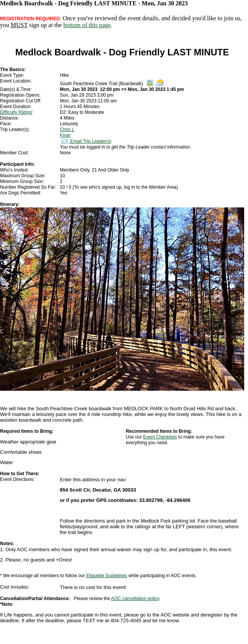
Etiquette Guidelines (107, 576)
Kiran (65, 135)
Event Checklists (160, 437)
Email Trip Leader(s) (86, 141)
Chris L (67, 129)
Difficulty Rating (16, 112)
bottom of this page (87, 25)
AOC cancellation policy (135, 599)
